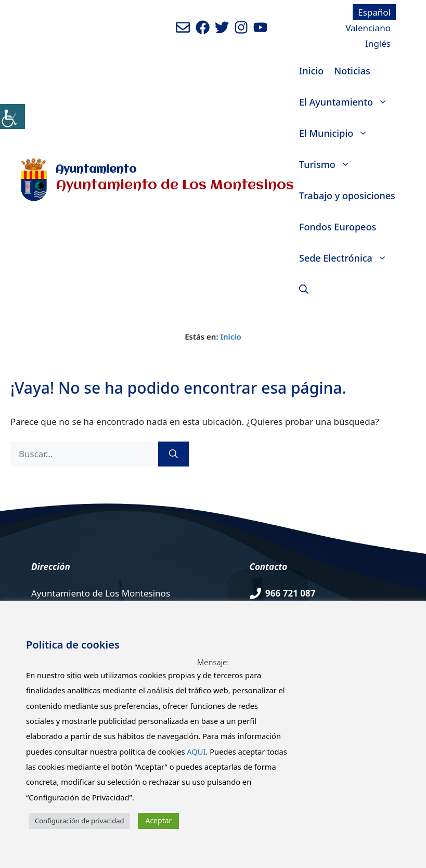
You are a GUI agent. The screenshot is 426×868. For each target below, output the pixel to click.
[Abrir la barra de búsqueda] (304, 289)
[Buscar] (173, 454)
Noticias (352, 71)
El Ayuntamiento (346, 102)
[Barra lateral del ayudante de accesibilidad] (12, 116)
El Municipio (336, 133)
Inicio (311, 71)
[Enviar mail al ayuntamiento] (183, 27)
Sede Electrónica (346, 258)
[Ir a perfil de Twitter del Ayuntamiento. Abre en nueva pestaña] (222, 27)
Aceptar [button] (158, 820)
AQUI (196, 752)
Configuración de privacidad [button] (79, 821)
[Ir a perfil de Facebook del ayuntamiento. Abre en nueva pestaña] (203, 27)
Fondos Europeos (338, 227)
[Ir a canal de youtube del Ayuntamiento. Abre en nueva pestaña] (260, 27)
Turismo (327, 164)
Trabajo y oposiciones (347, 196)
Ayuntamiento (96, 170)
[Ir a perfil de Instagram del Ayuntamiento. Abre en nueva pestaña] (241, 27)
